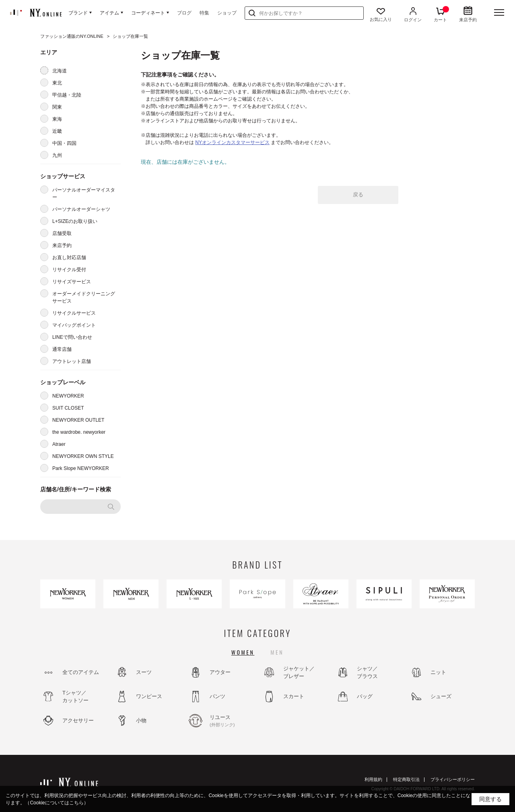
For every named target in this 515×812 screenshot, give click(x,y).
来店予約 (62, 245)
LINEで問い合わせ (72, 337)
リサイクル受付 (69, 270)
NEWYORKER (68, 396)
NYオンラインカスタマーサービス (232, 142)
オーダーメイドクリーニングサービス (84, 297)
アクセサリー (78, 720)
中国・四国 (64, 143)
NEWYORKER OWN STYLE (83, 456)
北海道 (60, 71)
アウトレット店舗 (72, 361)
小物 (141, 720)
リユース (231, 721)
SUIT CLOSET (68, 408)
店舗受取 (62, 233)
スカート (294, 696)
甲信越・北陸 (67, 95)
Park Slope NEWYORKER (81, 468)
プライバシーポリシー (453, 779)
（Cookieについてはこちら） (57, 803)
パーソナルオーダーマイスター (84, 194)
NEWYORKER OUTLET (78, 420)
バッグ (365, 696)
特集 (204, 13)
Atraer (59, 444)
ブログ (184, 13)
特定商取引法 (406, 779)
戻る (358, 195)
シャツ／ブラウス (367, 673)
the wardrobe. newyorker (79, 432)
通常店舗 (62, 349)
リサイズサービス (72, 282)
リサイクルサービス (74, 313)
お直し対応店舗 (69, 258)
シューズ (441, 696)
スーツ (144, 672)
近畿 (57, 131)
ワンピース (149, 696)
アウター (220, 672)
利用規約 (373, 779)
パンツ (217, 696)
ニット (438, 672)
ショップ (227, 13)
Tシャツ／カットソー (75, 697)
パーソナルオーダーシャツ (81, 209)
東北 (57, 83)
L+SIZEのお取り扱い (75, 221)
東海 (57, 119)
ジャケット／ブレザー (299, 673)
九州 (57, 155)
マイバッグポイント (74, 325)
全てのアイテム (81, 672)
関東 (57, 107)
